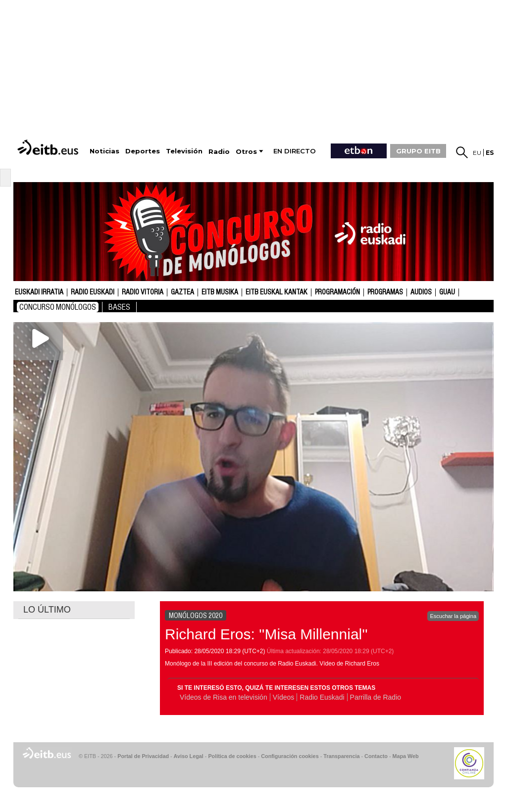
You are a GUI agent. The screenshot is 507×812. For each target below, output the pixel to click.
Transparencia (341, 756)
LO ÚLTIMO (47, 610)
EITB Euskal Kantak (277, 292)
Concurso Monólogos (58, 307)
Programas (385, 292)
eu (477, 153)
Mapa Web (405, 756)
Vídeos (284, 697)
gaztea (182, 292)
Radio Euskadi (93, 292)
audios (421, 292)
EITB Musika (220, 292)
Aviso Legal (189, 756)
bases (119, 307)
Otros (246, 152)
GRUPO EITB (418, 151)
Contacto (376, 756)
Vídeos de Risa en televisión (224, 697)
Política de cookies (232, 756)
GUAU (447, 292)
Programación (337, 292)
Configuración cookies (290, 756)
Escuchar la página (453, 616)
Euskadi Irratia (39, 292)
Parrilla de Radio (376, 697)
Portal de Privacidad (143, 756)
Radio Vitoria (143, 292)
